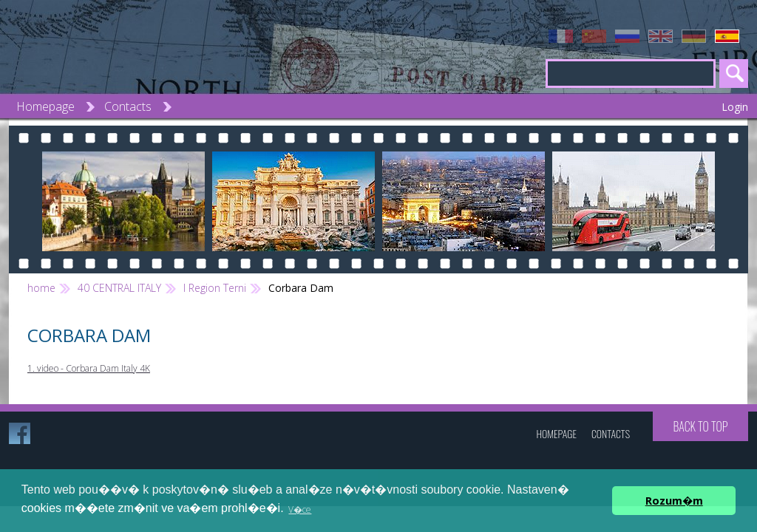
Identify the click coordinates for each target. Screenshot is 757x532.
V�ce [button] (300, 509)
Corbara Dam (301, 288)
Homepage (45, 106)
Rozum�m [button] (674, 501)
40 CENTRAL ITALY (119, 288)
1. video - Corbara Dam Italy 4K (89, 368)
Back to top (700, 426)
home (41, 288)
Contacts (128, 106)
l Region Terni (215, 288)
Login (735, 107)
